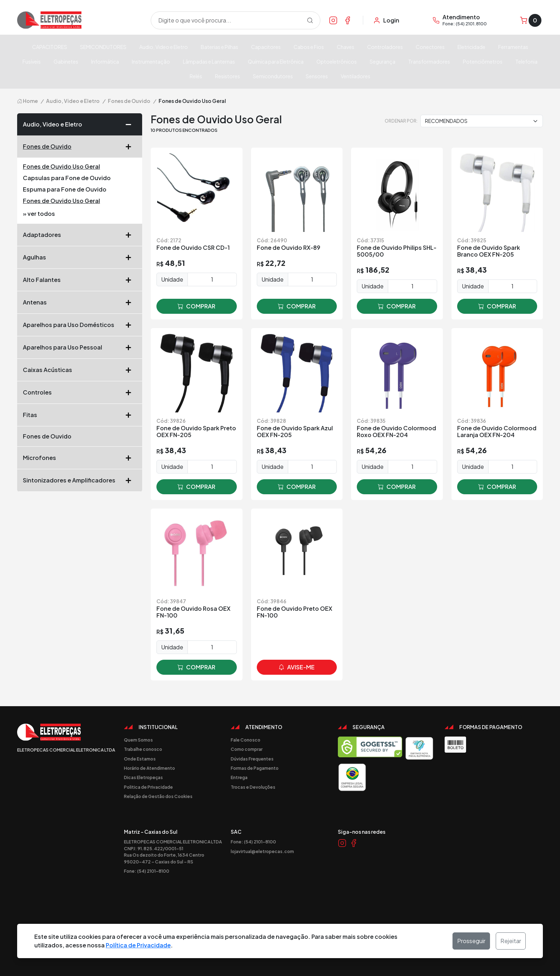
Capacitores (266, 47)
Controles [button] (80, 392)
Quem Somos (138, 740)
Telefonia (526, 61)
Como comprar (247, 749)
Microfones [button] (80, 458)
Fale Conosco (246, 740)
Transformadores (429, 61)
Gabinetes (66, 61)
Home (27, 101)
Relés (196, 76)
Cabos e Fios (309, 47)
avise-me (297, 667)
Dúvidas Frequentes (252, 759)
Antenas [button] (80, 302)
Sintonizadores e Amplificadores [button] (80, 480)
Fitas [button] (80, 415)
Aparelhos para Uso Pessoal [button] (80, 347)
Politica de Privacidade (148, 787)
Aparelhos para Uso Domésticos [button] (80, 325)
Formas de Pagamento (255, 768)
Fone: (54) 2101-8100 (147, 871)
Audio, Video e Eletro (164, 47)
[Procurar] (310, 20)
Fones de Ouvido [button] (80, 147)
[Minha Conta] (386, 20)
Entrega (239, 777)
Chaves (346, 47)
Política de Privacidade (138, 945)
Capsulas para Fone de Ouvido (67, 178)
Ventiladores (356, 76)
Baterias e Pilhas (219, 47)
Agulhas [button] (80, 257)
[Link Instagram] (333, 20)
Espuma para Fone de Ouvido (65, 189)
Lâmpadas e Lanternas (209, 61)
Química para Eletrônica (276, 61)
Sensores (317, 76)
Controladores (385, 47)
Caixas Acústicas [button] (80, 370)
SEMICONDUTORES (103, 47)
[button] (131, 124)
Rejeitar (511, 941)
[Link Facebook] (347, 20)
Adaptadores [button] (80, 235)
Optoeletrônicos (337, 61)
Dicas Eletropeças (143, 777)
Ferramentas (513, 47)
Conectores (430, 47)
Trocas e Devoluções (253, 787)
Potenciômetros (483, 61)
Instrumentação (151, 61)
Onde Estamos (140, 759)
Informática (105, 61)
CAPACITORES (50, 47)
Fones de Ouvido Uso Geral (61, 166)
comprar (196, 306)
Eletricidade (471, 47)
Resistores (227, 76)
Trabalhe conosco (143, 749)
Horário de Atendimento (149, 768)
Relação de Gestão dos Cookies (158, 796)
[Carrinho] (531, 20)
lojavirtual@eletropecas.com (262, 851)
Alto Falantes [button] (80, 280)
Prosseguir (471, 941)
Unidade (172, 279)
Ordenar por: (401, 121)
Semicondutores (273, 76)
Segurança (382, 61)
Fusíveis (32, 61)
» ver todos (39, 214)
